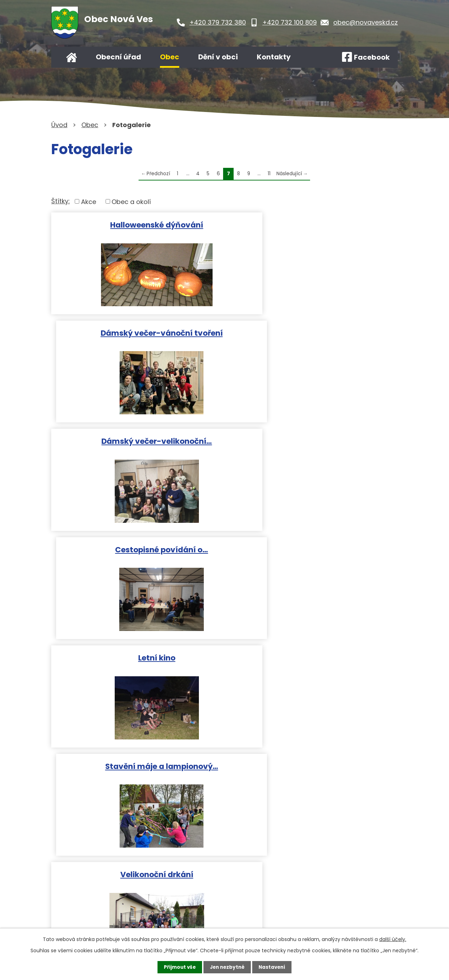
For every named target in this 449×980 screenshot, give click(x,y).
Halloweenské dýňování (136, 224)
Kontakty (274, 57)
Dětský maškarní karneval (313, 547)
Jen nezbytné (227, 967)
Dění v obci (218, 57)
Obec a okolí (131, 201)
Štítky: (61, 201)
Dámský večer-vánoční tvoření (313, 224)
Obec (170, 57)
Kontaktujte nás (204, 907)
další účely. (393, 939)
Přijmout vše (178, 967)
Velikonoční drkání (136, 547)
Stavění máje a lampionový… (313, 439)
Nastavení (274, 967)
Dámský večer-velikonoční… (136, 332)
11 (269, 174)
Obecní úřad (118, 57)
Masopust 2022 (136, 654)
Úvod (72, 57)
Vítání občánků (313, 654)
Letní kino (136, 439)
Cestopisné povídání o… (313, 332)
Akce (89, 201)
